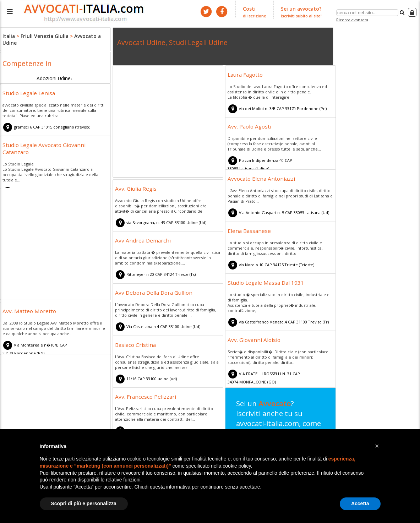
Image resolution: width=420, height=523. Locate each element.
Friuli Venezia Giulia (42, 36)
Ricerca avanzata (353, 19)
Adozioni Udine (54, 77)
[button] (377, 446)
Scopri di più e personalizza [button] (84, 503)
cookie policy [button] (237, 466)
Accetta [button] (360, 503)
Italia (8, 36)
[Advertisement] (168, 122)
